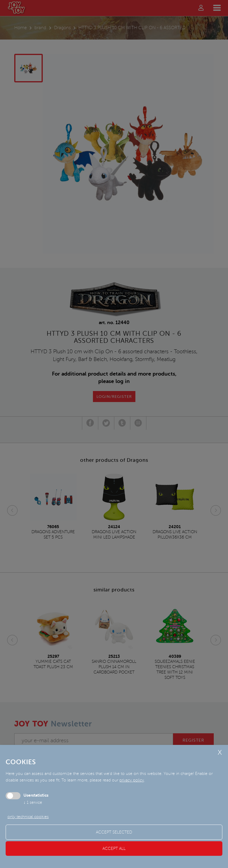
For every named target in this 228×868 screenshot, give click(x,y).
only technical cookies (28, 817)
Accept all (114, 849)
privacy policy (132, 780)
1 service (33, 802)
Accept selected (114, 832)
